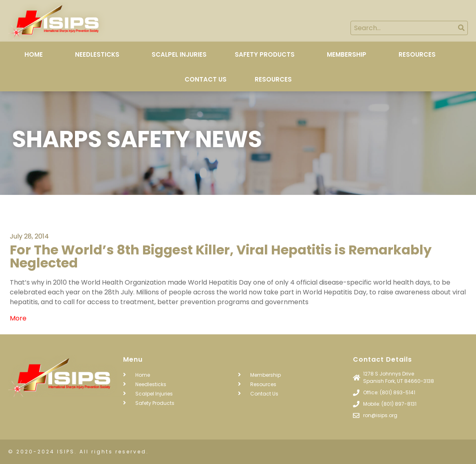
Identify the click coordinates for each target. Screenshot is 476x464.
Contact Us (206, 79)
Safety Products (265, 54)
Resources (417, 54)
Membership (347, 54)
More (18, 318)
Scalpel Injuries (179, 54)
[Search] (461, 28)
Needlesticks (97, 54)
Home (34, 54)
